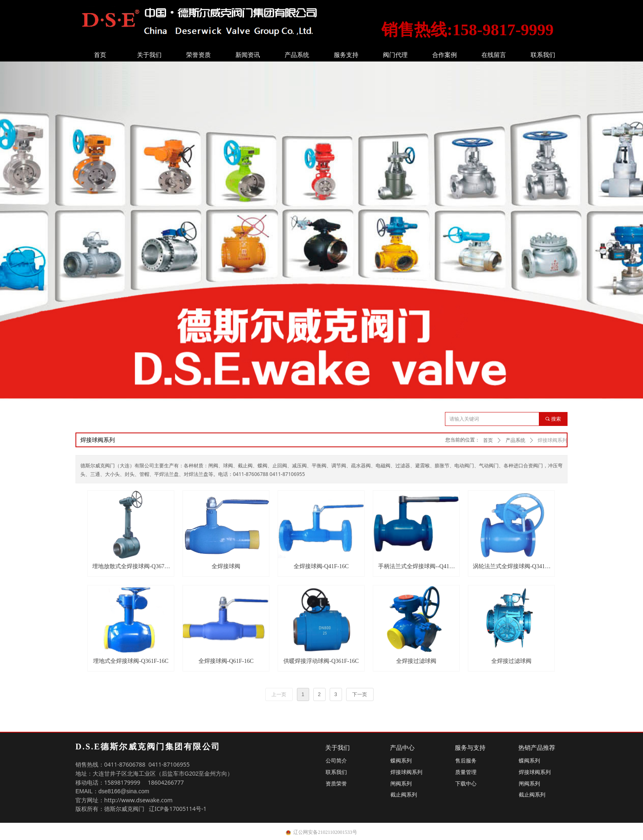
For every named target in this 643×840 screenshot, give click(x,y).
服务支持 (346, 55)
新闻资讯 (248, 55)
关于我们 (149, 55)
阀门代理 (395, 55)
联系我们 (543, 55)
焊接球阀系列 (552, 440)
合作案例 (445, 55)
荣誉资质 (198, 55)
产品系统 (297, 55)
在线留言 (494, 55)
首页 (100, 55)
